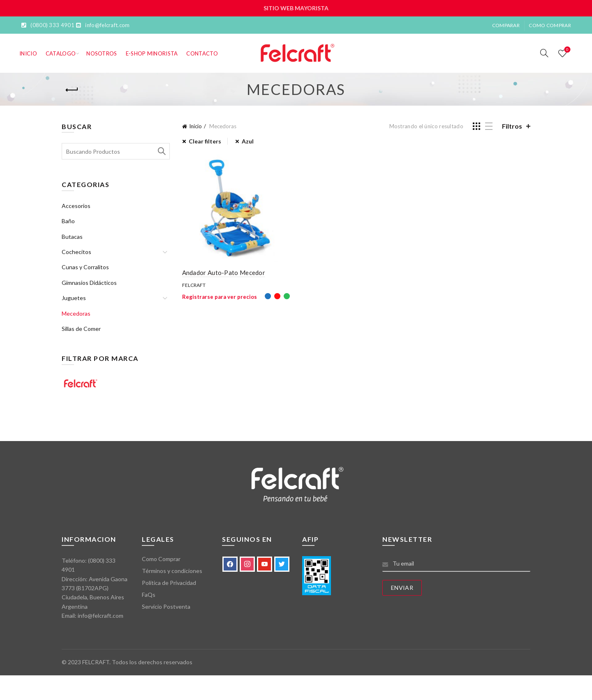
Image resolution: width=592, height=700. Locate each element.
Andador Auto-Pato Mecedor (224, 273)
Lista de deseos (567, 50)
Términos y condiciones (172, 571)
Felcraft (194, 285)
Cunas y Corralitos (85, 267)
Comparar (506, 25)
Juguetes (74, 298)
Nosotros (102, 53)
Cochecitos (76, 252)
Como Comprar (550, 25)
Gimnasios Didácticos (89, 283)
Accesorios (76, 206)
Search (162, 151)
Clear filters (205, 141)
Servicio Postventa (166, 606)
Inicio (28, 53)
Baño (68, 221)
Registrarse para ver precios (220, 297)
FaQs (149, 595)
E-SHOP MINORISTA (152, 53)
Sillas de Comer (81, 329)
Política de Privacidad (169, 583)
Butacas (72, 237)
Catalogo (61, 53)
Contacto (202, 53)
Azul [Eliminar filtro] (248, 141)
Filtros (512, 126)
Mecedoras (76, 313)
